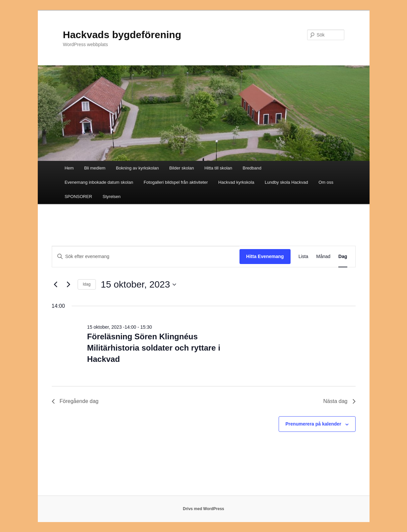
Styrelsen (111, 197)
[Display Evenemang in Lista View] (304, 257)
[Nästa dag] (69, 285)
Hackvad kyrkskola (236, 182)
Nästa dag (339, 401)
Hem (69, 168)
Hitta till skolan (218, 168)
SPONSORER (78, 197)
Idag (87, 284)
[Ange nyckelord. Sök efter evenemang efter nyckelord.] (146, 257)
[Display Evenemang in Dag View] (343, 257)
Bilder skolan (181, 168)
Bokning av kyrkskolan (137, 168)
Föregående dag (75, 401)
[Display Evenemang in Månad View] (323, 257)
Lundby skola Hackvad (286, 182)
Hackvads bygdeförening (122, 35)
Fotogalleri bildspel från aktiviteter (176, 182)
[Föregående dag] (56, 285)
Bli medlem (95, 168)
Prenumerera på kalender (313, 424)
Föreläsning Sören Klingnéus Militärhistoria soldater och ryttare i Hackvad (154, 348)
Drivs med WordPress (203, 509)
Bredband (252, 168)
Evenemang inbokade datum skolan (99, 182)
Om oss (326, 182)
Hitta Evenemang (265, 256)
